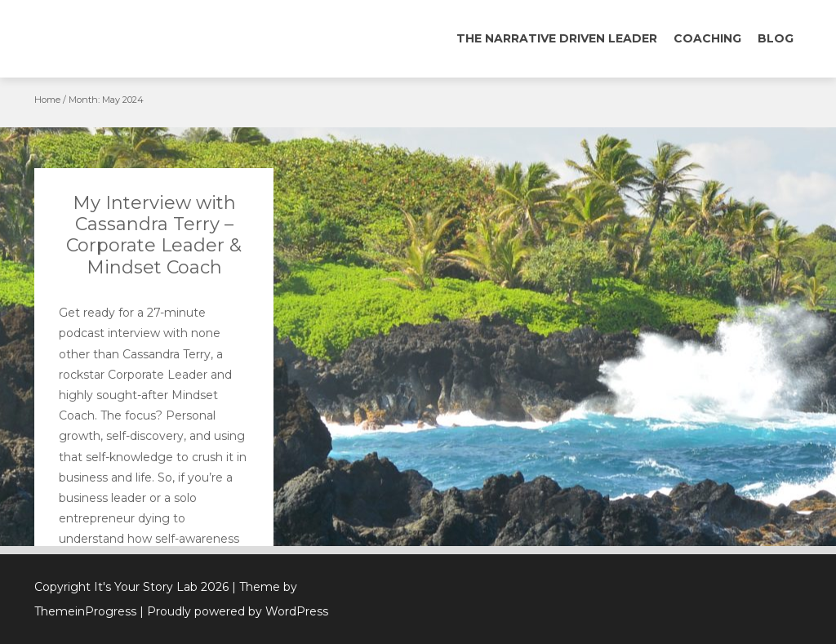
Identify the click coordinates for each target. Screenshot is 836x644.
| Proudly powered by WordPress (234, 611)
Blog (776, 38)
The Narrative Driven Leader (557, 38)
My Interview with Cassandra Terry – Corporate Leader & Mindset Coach (154, 235)
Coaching (707, 38)
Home (47, 100)
